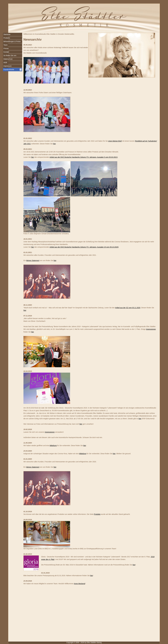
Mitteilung (53, 446)
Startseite (7, 34)
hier (54, 144)
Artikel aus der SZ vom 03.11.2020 (128, 308)
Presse (6, 48)
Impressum (8, 66)
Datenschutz (8, 59)
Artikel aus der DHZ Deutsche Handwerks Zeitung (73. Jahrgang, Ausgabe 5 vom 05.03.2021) (84, 157)
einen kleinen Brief (115, 141)
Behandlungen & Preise (12, 41)
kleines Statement (33, 261)
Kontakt (6, 52)
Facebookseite (9, 70)
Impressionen (151, 329)
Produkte (97, 514)
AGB (5, 62)
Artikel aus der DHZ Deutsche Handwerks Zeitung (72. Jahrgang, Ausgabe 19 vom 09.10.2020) (84, 247)
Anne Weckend (80, 584)
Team (5, 45)
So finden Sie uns (10, 55)
